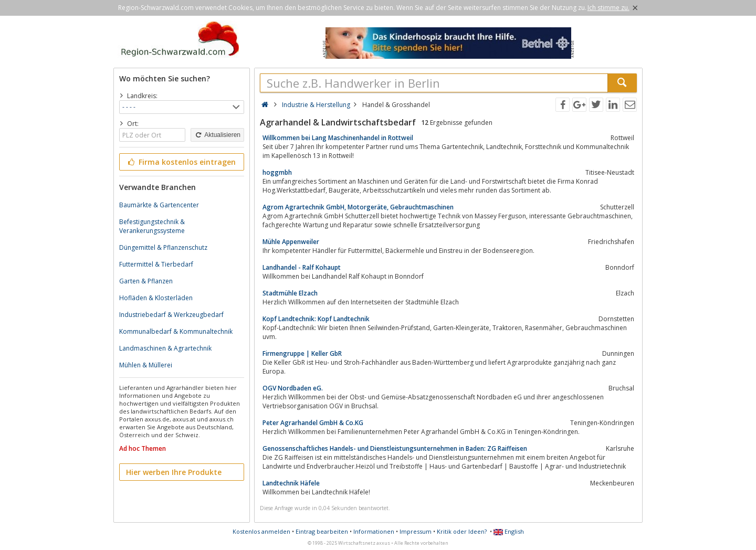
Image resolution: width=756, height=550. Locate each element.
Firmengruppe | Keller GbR (302, 353)
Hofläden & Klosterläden (156, 298)
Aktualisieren (217, 135)
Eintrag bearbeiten (322, 531)
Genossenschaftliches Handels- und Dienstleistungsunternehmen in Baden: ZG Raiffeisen (395, 448)
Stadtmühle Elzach (290, 293)
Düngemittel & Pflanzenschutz (163, 247)
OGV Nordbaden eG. (293, 388)
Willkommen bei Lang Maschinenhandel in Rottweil (338, 138)
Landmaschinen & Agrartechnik (165, 348)
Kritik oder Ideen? (462, 531)
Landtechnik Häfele (291, 483)
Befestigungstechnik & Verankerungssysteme (152, 226)
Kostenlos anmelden (261, 531)
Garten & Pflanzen (146, 281)
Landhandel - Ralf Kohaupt (302, 267)
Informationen (374, 531)
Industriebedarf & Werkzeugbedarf (171, 315)
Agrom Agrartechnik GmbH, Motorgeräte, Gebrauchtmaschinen (358, 207)
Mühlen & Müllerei (146, 365)
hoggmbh (277, 172)
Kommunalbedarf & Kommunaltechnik (176, 331)
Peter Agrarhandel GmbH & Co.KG (313, 423)
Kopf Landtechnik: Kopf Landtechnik (316, 319)
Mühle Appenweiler (291, 242)
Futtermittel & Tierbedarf (156, 264)
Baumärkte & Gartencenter (159, 205)
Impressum (416, 531)
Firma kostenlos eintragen (181, 162)
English (509, 531)
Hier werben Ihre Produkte (174, 472)
